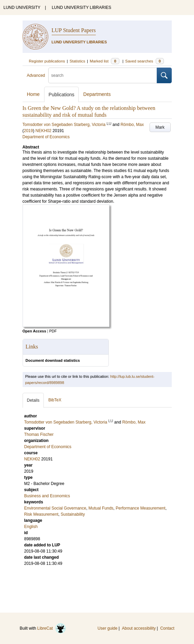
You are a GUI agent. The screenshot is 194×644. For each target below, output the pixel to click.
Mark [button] (160, 127)
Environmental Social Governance (55, 508)
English (31, 527)
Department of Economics (46, 137)
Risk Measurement (41, 514)
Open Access (34, 331)
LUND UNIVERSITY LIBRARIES (81, 8)
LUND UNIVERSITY (22, 8)
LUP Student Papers (74, 30)
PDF (53, 331)
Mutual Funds (101, 508)
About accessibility (139, 628)
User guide (107, 628)
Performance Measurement (140, 508)
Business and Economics (47, 496)
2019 (29, 131)
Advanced (36, 75)
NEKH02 (44, 131)
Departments (97, 94)
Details (33, 400)
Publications (62, 95)
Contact (167, 628)
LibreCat (52, 628)
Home (33, 94)
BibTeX (55, 400)
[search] (103, 75)
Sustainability (73, 514)
